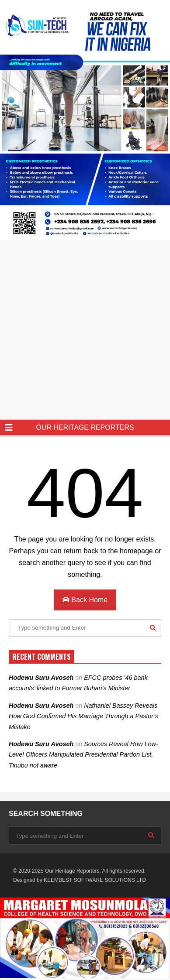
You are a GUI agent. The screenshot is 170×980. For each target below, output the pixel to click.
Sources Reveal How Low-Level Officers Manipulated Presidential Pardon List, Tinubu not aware (83, 755)
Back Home (85, 600)
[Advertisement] (85, 331)
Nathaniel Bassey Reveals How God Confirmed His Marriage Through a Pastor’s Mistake (83, 716)
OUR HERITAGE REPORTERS (85, 427)
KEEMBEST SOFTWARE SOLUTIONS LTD (95, 880)
